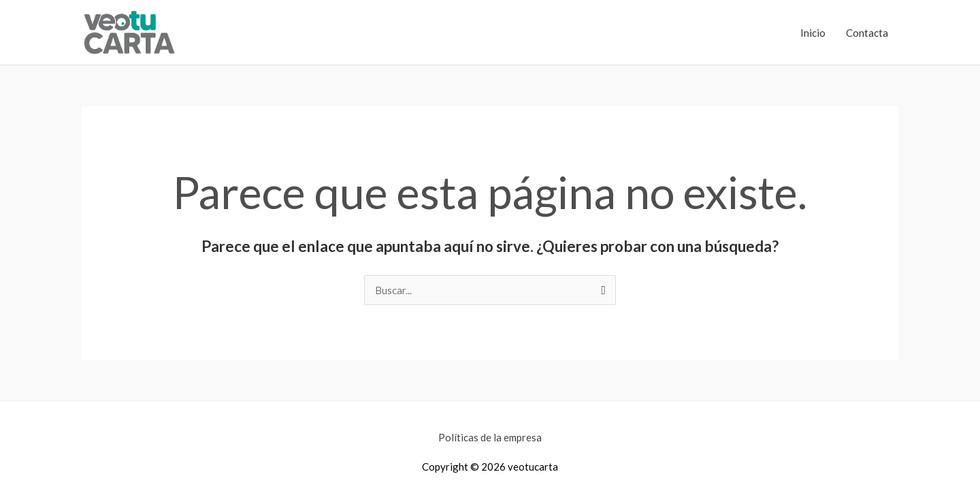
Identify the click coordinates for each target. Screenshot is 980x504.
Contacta (867, 33)
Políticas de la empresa (490, 437)
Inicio (813, 33)
